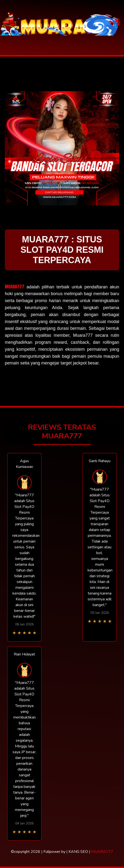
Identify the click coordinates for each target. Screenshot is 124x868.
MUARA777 (15, 287)
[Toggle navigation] (4, 39)
